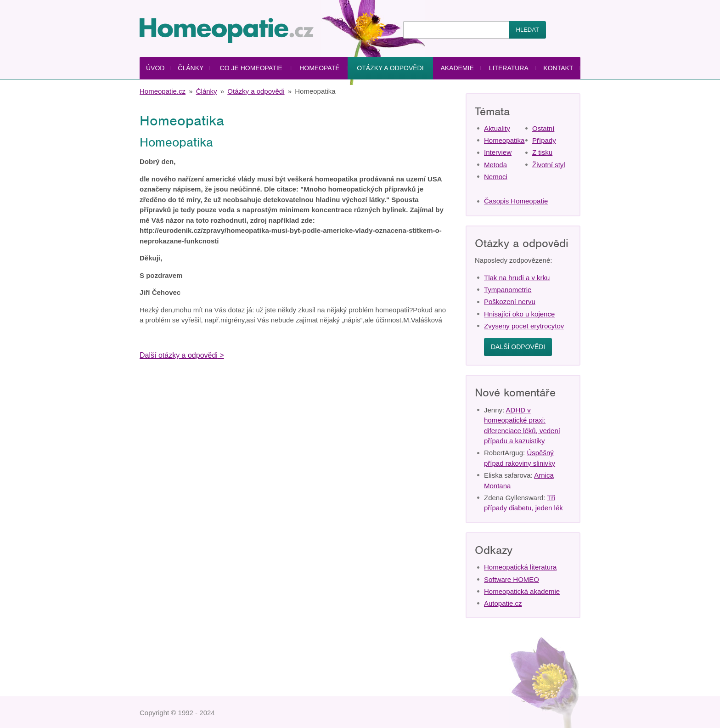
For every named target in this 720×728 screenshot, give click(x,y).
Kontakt (558, 68)
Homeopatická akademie (522, 591)
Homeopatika (504, 140)
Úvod (155, 68)
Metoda (495, 165)
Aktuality (497, 128)
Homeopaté (319, 68)
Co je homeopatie (251, 68)
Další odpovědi (518, 347)
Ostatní (543, 128)
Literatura (509, 68)
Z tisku (542, 152)
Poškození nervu (510, 302)
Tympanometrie (508, 290)
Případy (544, 140)
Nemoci (496, 177)
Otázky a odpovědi (390, 68)
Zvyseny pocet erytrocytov (524, 326)
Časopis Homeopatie (516, 201)
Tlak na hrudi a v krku (517, 278)
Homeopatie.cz (163, 91)
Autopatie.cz (503, 603)
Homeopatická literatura (520, 567)
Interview (498, 152)
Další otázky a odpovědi (179, 355)
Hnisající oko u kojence (519, 314)
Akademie (457, 68)
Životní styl (549, 165)
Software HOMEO (512, 579)
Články (191, 68)
